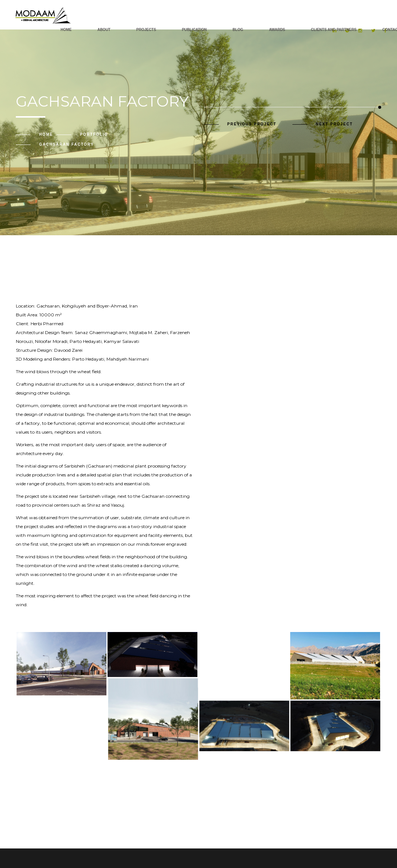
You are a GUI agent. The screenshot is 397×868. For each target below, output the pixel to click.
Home (66, 30)
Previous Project (252, 124)
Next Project (334, 124)
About (104, 30)
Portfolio (94, 134)
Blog (238, 30)
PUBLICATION (194, 30)
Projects (146, 30)
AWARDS (277, 30)
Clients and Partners (334, 30)
